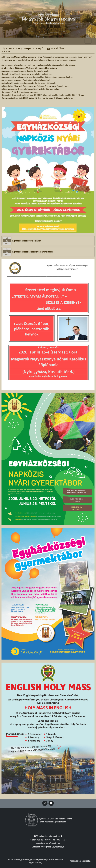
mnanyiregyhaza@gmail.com (48, 843)
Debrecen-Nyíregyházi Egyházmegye (48, 847)
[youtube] (51, 803)
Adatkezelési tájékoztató (81, 861)
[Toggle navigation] (88, 41)
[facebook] (45, 803)
